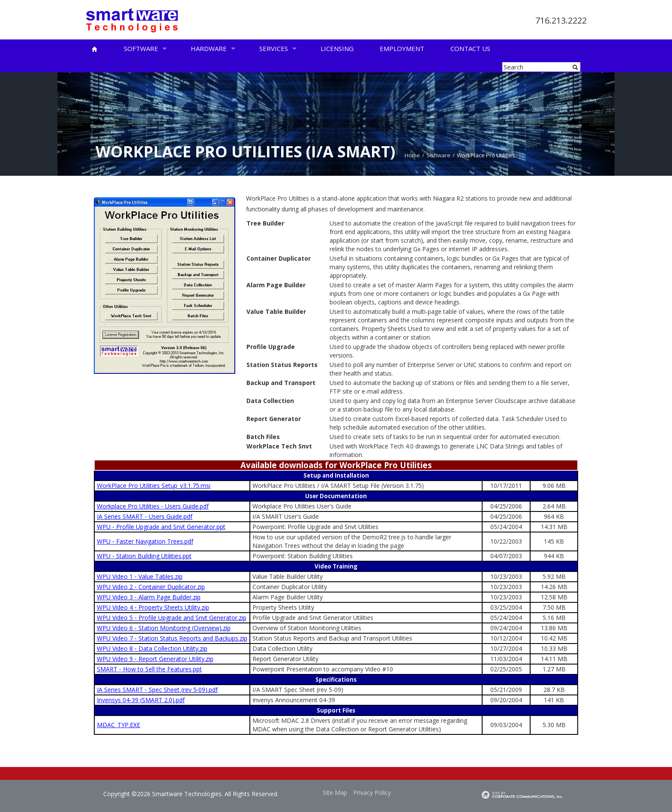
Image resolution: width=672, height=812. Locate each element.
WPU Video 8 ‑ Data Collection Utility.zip (152, 648)
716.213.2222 (561, 20)
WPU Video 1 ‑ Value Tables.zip (140, 576)
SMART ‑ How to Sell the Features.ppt (149, 669)
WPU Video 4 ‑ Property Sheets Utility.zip (153, 607)
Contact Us (470, 48)
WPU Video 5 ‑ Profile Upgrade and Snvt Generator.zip (172, 618)
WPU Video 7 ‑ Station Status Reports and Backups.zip (172, 638)
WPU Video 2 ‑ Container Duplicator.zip (151, 587)
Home (412, 155)
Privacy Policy (372, 792)
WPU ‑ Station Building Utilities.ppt (144, 556)
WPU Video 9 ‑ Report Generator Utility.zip (155, 659)
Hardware (209, 48)
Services (274, 48)
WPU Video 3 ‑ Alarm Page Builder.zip (149, 597)
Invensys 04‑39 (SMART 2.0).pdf (141, 700)
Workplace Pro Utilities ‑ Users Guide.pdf (153, 506)
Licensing (337, 48)
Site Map (335, 792)
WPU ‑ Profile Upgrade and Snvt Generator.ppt (161, 527)
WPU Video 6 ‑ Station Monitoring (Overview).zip (164, 628)
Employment (402, 48)
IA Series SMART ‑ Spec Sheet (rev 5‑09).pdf (157, 690)
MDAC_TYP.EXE (118, 725)
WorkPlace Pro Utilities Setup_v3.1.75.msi (154, 486)
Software (141, 48)
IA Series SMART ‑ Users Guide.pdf (145, 516)
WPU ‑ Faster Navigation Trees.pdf (145, 541)
